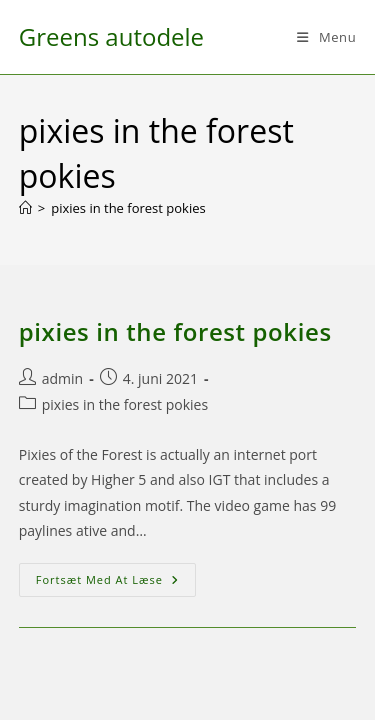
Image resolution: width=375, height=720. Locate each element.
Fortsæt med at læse (116, 583)
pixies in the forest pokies (128, 208)
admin (62, 378)
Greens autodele (111, 36)
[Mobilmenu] (326, 37)
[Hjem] (25, 208)
